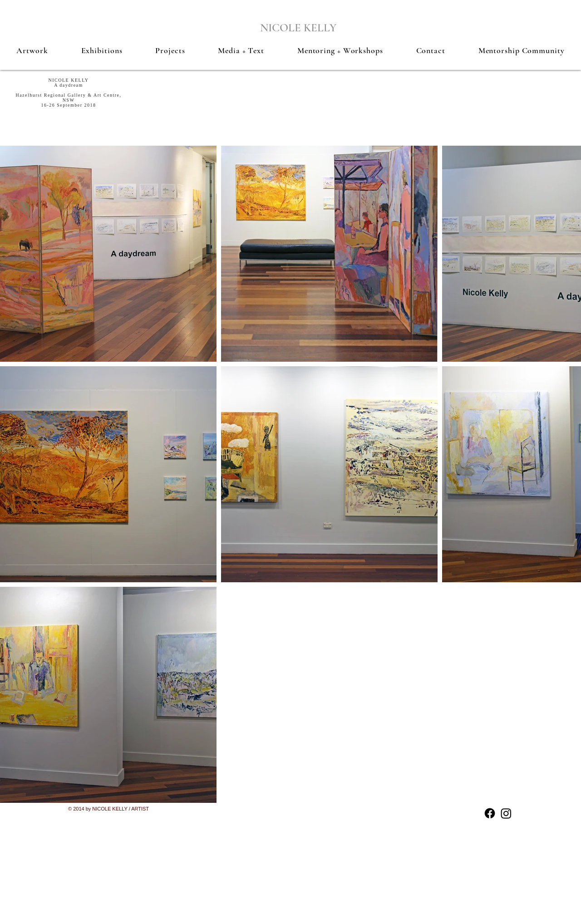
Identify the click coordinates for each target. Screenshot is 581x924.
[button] (32, 50)
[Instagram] (506, 813)
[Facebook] (490, 813)
